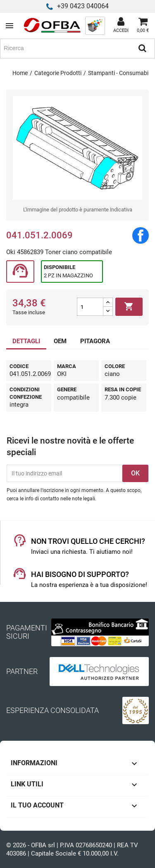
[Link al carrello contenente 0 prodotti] (143, 26)
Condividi (141, 235)
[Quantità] (90, 307)
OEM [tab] (60, 341)
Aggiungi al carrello (129, 307)
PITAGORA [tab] (95, 341)
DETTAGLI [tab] (26, 341)
